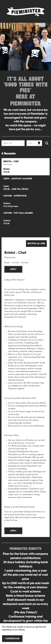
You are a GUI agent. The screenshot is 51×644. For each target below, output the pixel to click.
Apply (13, 269)
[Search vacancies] (47, 143)
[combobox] (3, 143)
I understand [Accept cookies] (12, 639)
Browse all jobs (36, 244)
